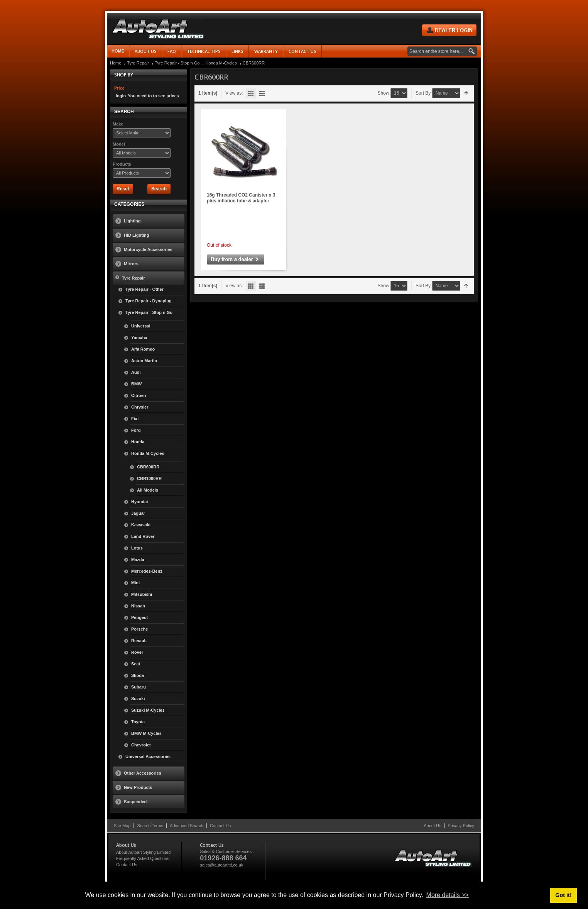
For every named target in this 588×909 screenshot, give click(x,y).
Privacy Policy (461, 826)
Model (119, 144)
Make (118, 124)
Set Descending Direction (466, 93)
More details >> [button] (448, 895)
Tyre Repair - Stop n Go (177, 63)
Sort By (423, 93)
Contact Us (220, 826)
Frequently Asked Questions (143, 858)
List (262, 93)
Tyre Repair (138, 63)
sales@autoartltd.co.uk (221, 865)
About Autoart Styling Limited (143, 852)
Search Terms (150, 826)
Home (118, 51)
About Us (432, 826)
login (121, 96)
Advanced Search (187, 826)
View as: (234, 93)
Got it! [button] (563, 895)
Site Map (122, 826)
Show (384, 93)
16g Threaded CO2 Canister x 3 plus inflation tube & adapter (241, 198)
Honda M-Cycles (221, 63)
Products (122, 164)
